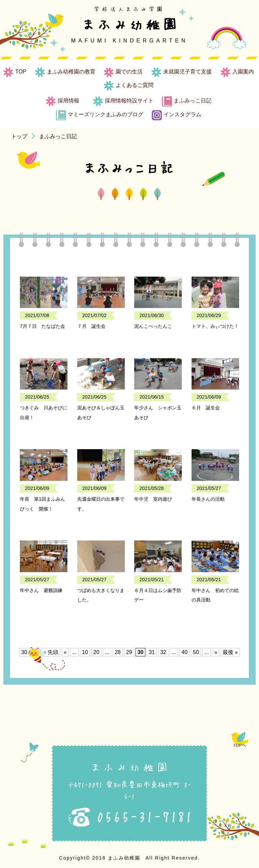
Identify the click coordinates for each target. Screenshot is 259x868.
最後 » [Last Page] (230, 652)
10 (85, 652)
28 (118, 652)
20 (96, 652)
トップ (19, 136)
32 (163, 652)
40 (184, 652)
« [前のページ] (65, 652)
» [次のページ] (216, 652)
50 (196, 652)
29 (129, 652)
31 (152, 652)
